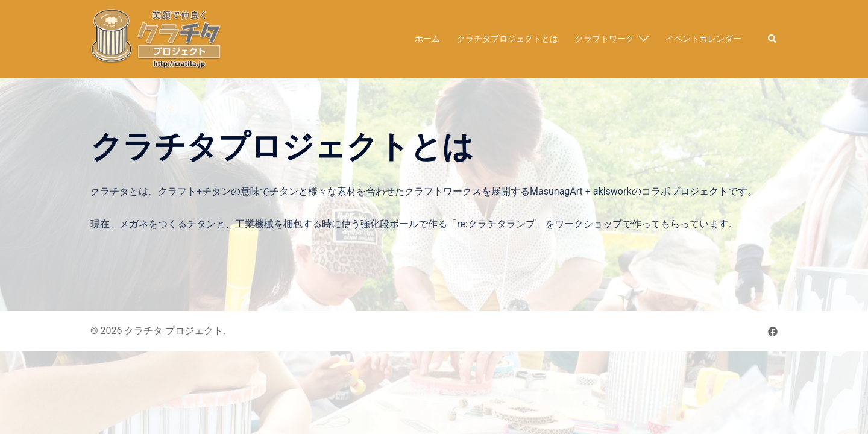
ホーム (427, 39)
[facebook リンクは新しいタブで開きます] (773, 331)
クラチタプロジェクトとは (508, 39)
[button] (773, 39)
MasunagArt (556, 191)
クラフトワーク (605, 39)
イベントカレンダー (703, 39)
